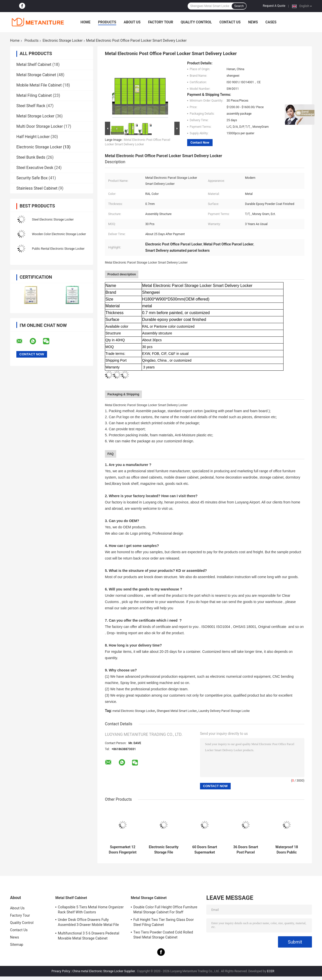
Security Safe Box (32, 178)
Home (86, 22)
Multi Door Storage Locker (40, 126)
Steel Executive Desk (35, 168)
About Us (132, 22)
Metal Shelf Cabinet (34, 65)
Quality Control (196, 22)
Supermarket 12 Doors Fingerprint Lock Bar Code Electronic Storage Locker (123, 850)
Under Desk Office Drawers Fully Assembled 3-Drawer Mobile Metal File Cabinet (88, 923)
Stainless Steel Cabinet (37, 188)
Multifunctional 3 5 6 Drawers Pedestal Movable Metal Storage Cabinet (89, 936)
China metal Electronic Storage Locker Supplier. (105, 971)
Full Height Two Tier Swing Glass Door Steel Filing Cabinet (164, 922)
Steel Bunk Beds (31, 157)
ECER (271, 971)
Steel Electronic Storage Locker (53, 220)
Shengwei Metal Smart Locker (177, 711)
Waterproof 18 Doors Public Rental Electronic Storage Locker (287, 850)
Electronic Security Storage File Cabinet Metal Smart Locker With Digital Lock (164, 850)
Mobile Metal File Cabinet (39, 85)
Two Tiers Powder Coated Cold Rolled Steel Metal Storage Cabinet (163, 935)
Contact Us (230, 22)
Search (239, 6)
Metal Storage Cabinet (36, 75)
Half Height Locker (33, 137)
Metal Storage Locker (35, 116)
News (253, 22)
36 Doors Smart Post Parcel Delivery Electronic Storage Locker (246, 850)
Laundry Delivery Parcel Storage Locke (224, 711)
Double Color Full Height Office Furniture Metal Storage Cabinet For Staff (165, 910)
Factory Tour (161, 22)
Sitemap (17, 945)
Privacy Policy (61, 971)
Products (107, 22)
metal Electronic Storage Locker (134, 711)
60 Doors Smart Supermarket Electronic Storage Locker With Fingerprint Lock (205, 850)
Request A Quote (274, 6)
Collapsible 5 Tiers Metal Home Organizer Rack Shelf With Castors (91, 910)
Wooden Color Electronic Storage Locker (59, 234)
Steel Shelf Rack (31, 106)
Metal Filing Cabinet (34, 95)
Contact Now (200, 142)
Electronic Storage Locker (63, 40)
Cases (271, 22)
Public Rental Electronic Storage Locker (58, 249)
